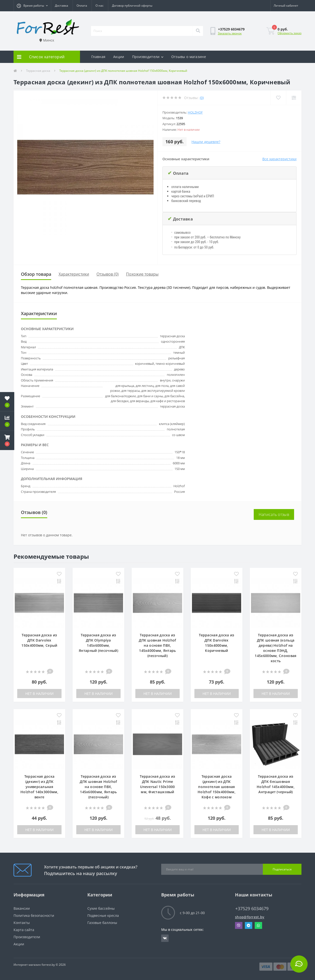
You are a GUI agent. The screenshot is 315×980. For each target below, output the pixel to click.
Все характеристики (279, 159)
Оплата (82, 6)
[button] (32, 6)
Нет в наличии (39, 694)
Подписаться (282, 869)
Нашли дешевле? (206, 142)
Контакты (22, 923)
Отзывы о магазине (189, 57)
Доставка (62, 6)
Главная (98, 57)
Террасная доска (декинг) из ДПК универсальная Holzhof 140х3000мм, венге (39, 787)
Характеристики (74, 274)
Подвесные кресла (103, 915)
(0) (202, 98)
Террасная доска (38, 71)
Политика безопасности (34, 915)
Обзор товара (36, 274)
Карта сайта (24, 930)
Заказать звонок (230, 33)
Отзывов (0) (108, 274)
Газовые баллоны (102, 923)
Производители (148, 57)
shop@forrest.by (250, 917)
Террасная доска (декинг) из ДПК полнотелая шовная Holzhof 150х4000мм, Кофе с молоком (217, 787)
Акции (119, 57)
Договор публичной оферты (132, 6)
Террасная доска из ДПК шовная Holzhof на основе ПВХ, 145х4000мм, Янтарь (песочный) (157, 645)
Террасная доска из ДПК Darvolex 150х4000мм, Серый (39, 640)
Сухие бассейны (101, 908)
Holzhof (195, 112)
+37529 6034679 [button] (252, 909)
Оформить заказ (290, 33)
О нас (100, 6)
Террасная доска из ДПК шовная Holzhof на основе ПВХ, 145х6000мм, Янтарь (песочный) (98, 787)
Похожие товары (142, 274)
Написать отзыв (274, 514)
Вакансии (22, 908)
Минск (47, 40)
